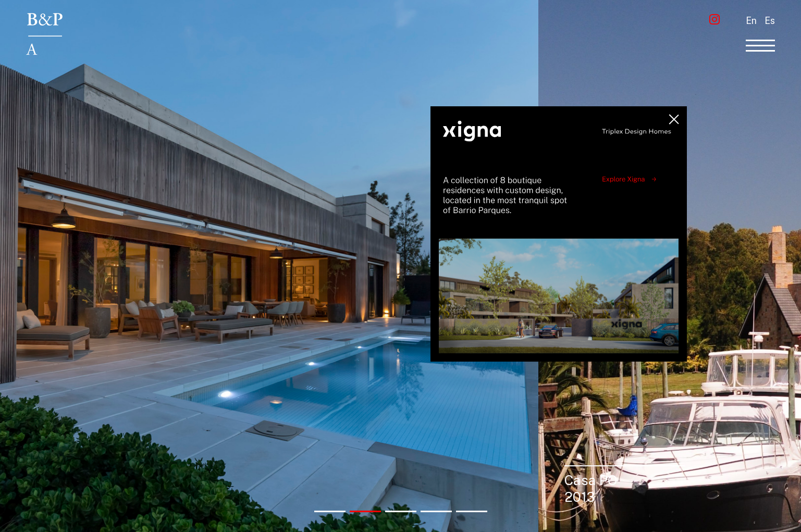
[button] (330, 511)
